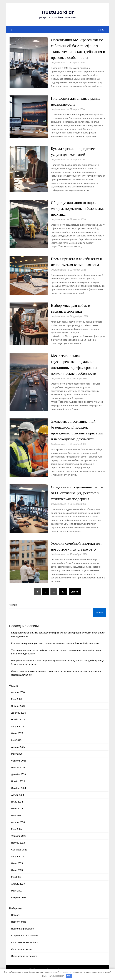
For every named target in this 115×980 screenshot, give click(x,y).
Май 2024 (16, 821)
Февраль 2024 (19, 842)
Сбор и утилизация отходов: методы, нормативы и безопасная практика (74, 208)
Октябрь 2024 (19, 794)
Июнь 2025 (17, 739)
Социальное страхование (25, 941)
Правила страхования (23, 935)
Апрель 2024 (18, 828)
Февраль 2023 (19, 903)
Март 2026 (17, 705)
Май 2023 (16, 883)
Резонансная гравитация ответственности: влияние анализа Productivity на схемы (55, 649)
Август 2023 (17, 862)
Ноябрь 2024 (18, 787)
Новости (16, 921)
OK (69, 976)
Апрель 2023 (18, 890)
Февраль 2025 (19, 767)
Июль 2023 (17, 869)
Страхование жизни (22, 955)
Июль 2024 (17, 808)
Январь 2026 (18, 712)
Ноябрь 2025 (18, 725)
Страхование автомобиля (25, 948)
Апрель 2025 (18, 753)
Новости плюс (19, 928)
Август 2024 (18, 801)
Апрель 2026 (18, 698)
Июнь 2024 (17, 814)
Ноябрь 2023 (18, 849)
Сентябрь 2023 (19, 856)
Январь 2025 (18, 773)
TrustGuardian (58, 12)
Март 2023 (17, 897)
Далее (75, 598)
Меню (101, 30)
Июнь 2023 (17, 876)
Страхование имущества (24, 962)
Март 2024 (17, 835)
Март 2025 (17, 760)
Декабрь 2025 (19, 719)
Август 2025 (18, 732)
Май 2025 (16, 746)
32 (63, 598)
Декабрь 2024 (19, 780)
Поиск (13, 611)
